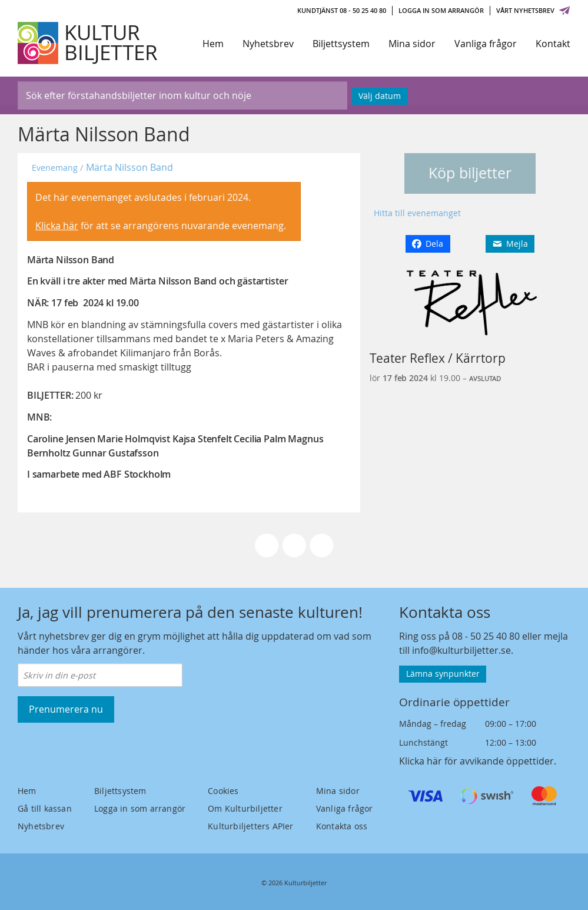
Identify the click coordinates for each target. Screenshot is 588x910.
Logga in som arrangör (441, 10)
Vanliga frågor (486, 44)
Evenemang (55, 168)
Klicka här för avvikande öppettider (476, 761)
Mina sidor (412, 44)
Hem (213, 44)
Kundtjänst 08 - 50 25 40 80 (342, 10)
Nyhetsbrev (268, 44)
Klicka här (57, 226)
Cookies (223, 791)
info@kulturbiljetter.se (461, 650)
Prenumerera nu (66, 709)
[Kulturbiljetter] (88, 43)
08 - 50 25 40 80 (486, 636)
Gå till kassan (45, 808)
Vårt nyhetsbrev (533, 10)
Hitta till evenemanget (417, 213)
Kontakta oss (342, 826)
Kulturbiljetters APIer (250, 826)
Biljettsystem (341, 44)
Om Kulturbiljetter (245, 808)
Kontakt (553, 44)
